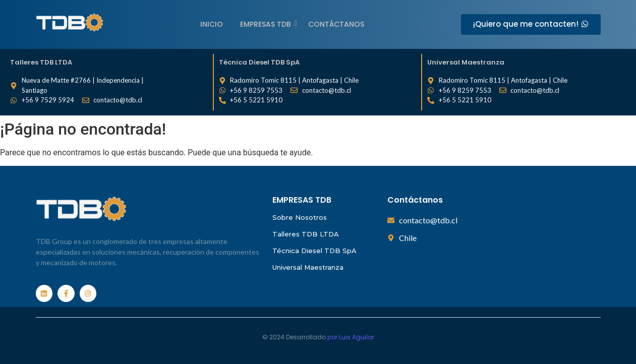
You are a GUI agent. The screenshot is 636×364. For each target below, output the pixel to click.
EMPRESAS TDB (267, 24)
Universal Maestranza (308, 267)
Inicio (212, 24)
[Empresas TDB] (70, 23)
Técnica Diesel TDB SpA (314, 251)
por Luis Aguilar (351, 337)
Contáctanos (336, 24)
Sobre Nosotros (300, 217)
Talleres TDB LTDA (306, 234)
